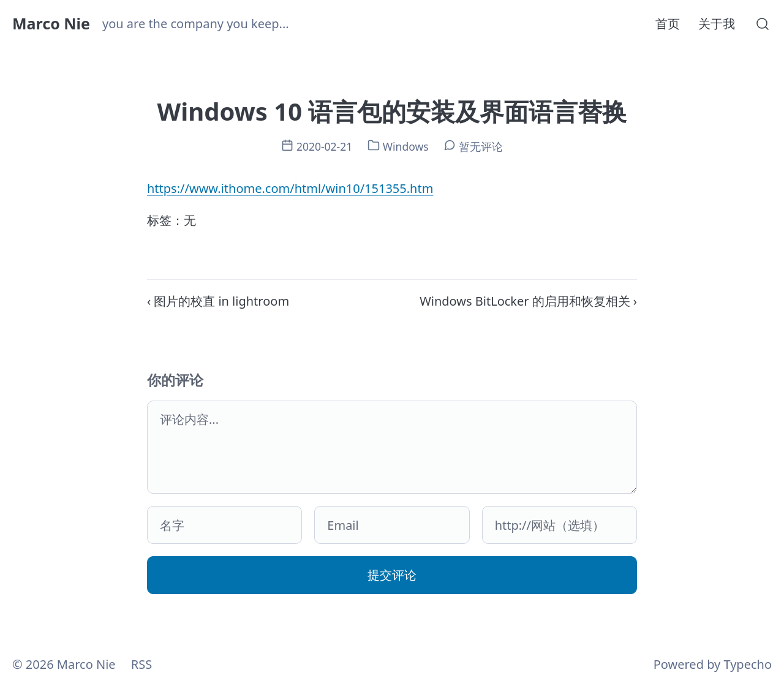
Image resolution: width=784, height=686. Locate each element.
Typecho (748, 664)
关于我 (717, 24)
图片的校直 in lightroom (221, 301)
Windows (406, 146)
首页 (668, 24)
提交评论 (392, 575)
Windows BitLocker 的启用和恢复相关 (525, 301)
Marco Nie (51, 23)
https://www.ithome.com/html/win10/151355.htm (290, 188)
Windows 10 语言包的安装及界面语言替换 (392, 111)
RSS (141, 664)
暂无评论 (481, 146)
